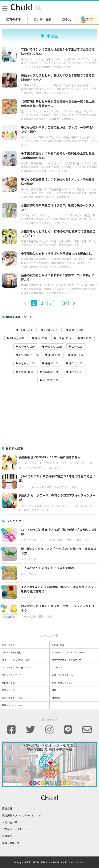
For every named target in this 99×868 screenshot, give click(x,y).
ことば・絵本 (58, 645)
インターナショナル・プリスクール (39, 463)
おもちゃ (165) (26, 363)
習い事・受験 (42, 19)
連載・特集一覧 (11, 843)
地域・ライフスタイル (62, 675)
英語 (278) (85, 338)
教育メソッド (62, 487)
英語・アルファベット (37, 510)
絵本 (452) (40, 338)
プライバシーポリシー (15, 829)
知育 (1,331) (75, 330)
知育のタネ (14, 19)
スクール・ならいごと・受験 (35, 487)
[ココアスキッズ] (87, 19)
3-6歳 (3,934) (25, 330)
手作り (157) (75, 363)
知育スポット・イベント (14, 698)
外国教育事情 (8, 683)
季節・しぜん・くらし (79, 540)
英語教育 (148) (50, 372)
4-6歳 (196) (53, 355)
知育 (74, 487)
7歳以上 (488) (16, 338)
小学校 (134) (75, 372)
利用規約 (7, 836)
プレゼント (57, 667)
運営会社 (7, 808)
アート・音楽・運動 (51, 540)
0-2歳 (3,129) (50, 330)
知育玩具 (56, 698)
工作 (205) (76, 346)
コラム (66, 19)
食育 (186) (75, 355)
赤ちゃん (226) (52, 346)
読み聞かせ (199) (28, 355)
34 (65, 303)
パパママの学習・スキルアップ (42, 467)
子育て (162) (51, 363)
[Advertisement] (50, 415)
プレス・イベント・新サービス (17, 667)
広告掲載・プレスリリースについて (22, 815)
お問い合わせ (10, 822)
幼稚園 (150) (24, 372)
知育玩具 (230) (26, 346)
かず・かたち (29, 540)
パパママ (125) (50, 380)
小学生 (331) (62, 338)
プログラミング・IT (11, 675)
